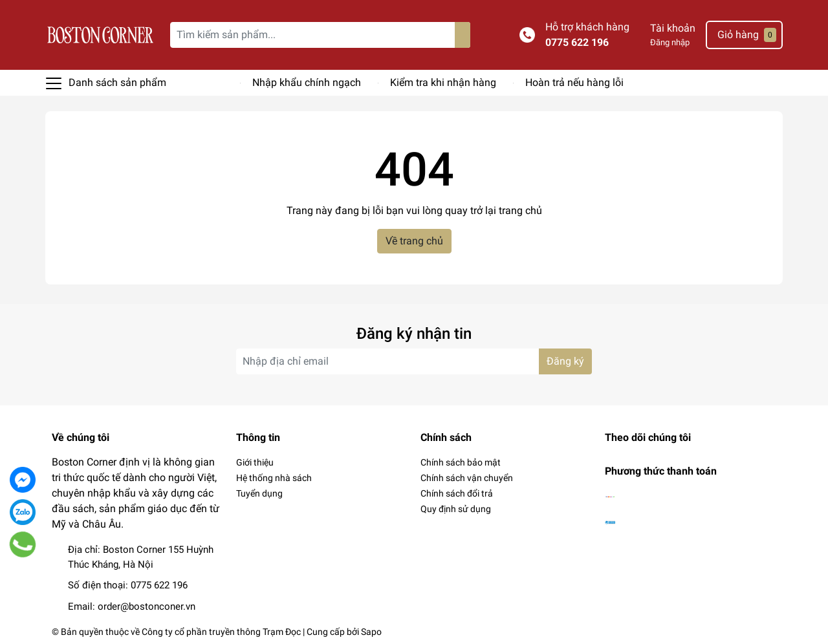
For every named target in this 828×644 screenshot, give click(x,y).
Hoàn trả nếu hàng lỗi (574, 82)
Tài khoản (673, 28)
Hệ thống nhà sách (274, 478)
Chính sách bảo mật (461, 462)
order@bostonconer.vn (147, 606)
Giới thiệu (255, 462)
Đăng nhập (670, 42)
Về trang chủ (414, 241)
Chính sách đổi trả (457, 493)
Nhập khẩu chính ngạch (307, 82)
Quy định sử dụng (456, 509)
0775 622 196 (577, 42)
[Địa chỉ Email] (414, 361)
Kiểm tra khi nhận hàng (443, 82)
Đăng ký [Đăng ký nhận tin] (565, 361)
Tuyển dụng (259, 493)
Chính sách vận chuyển (467, 478)
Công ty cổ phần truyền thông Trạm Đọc (221, 632)
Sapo (371, 632)
